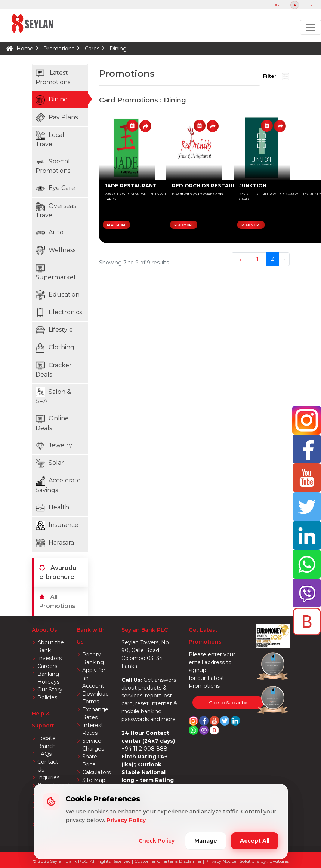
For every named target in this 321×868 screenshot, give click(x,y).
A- (277, 5)
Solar (50, 463)
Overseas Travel (56, 210)
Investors (50, 658)
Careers (47, 666)
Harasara (55, 543)
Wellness (55, 251)
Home (25, 49)
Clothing (55, 348)
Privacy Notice (221, 861)
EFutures (279, 861)
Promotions (59, 49)
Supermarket (56, 272)
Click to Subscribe (228, 703)
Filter (276, 77)
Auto (50, 233)
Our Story (50, 690)
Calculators (96, 772)
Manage (206, 841)
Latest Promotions (53, 77)
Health (52, 508)
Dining (118, 49)
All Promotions (57, 602)
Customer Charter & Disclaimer (169, 861)
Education (58, 295)
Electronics (59, 312)
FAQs (44, 754)
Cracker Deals (54, 369)
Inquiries (48, 777)
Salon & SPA (53, 396)
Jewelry (54, 446)
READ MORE (116, 225)
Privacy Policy (126, 820)
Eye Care (55, 189)
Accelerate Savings (58, 485)
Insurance (57, 525)
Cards (92, 49)
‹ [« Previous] (240, 260)
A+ (313, 5)
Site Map (94, 780)
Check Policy (157, 841)
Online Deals (52, 423)
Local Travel (50, 139)
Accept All (255, 841)
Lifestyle (54, 330)
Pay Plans (57, 118)
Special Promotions (53, 166)
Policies (47, 697)
